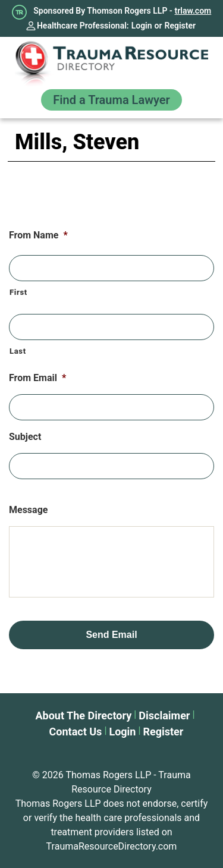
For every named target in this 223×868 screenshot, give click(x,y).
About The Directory (83, 716)
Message (28, 510)
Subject (25, 437)
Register (180, 26)
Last (18, 351)
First (18, 292)
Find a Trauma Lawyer (111, 100)
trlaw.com (193, 11)
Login (142, 26)
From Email (37, 378)
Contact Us (76, 732)
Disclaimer (164, 716)
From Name (38, 235)
